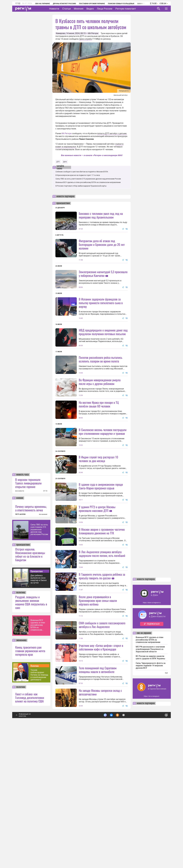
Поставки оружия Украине (92, 4)
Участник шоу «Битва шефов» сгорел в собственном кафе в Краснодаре (101, 760)
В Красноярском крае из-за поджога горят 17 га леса (78, 175)
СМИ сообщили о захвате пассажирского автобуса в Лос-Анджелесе (102, 738)
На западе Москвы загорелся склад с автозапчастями (100, 828)
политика (21, 728)
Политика (35, 801)
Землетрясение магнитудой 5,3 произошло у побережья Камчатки (103, 274)
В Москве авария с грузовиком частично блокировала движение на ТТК (102, 622)
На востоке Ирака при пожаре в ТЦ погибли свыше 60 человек (99, 449)
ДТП (58, 162)
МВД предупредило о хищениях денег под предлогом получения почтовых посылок (103, 355)
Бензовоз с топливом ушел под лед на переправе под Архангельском (101, 215)
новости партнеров (65, 196)
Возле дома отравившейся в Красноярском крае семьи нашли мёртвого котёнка (98, 714)
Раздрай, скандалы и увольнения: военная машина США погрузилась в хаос (31, 738)
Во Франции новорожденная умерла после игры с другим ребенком (100, 427)
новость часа (22, 610)
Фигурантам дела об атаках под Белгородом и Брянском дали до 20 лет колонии (102, 244)
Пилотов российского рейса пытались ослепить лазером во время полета (101, 382)
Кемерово (61, 33)
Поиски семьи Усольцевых (121, 4)
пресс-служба (85, 39)
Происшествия (37, 707)
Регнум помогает (126, 9)
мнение (20, 634)
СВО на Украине (42, 4)
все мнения (43, 650)
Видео (90, 9)
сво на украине (144, 769)
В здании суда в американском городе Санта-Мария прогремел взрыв (101, 554)
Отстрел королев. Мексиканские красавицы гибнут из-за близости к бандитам (30, 690)
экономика (21, 776)
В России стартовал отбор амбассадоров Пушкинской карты (81, 186)
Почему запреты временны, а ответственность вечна (31, 644)
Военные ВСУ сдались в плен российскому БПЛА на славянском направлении (38, 761)
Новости (54, 9)
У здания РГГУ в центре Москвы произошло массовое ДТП (97, 576)
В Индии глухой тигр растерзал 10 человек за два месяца (98, 527)
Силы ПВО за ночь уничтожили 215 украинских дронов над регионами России (39, 665)
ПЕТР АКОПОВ (20, 650)
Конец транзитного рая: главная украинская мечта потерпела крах (30, 786)
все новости (20, 627)
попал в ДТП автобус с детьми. (112, 133)
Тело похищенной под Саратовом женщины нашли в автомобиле (98, 805)
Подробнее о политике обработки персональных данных (128, 850)
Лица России (105, 9)
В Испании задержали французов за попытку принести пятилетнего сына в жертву (101, 325)
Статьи (67, 9)
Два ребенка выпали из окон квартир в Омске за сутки (39, 715)
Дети (65, 162)
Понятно (161, 850)
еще (166, 809)
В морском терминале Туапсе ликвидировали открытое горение (28, 619)
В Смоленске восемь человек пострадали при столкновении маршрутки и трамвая (103, 477)
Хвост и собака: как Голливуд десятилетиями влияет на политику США (30, 833)
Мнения (79, 9)
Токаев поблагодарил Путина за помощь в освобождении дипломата (39, 811)
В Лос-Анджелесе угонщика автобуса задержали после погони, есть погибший (102, 644)
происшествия (23, 680)
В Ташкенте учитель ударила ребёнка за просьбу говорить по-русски (102, 667)
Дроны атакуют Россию (64, 4)
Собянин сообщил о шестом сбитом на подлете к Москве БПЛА (82, 172)
